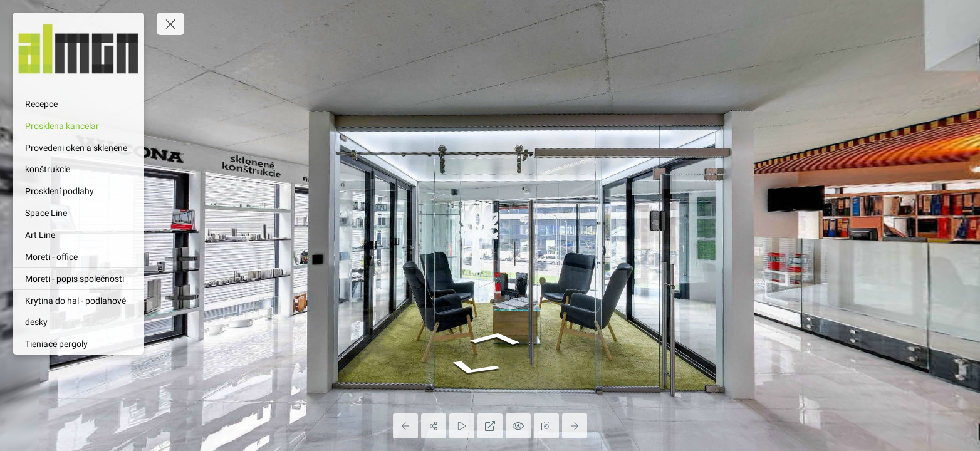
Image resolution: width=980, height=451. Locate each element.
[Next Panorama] (575, 426)
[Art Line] (78, 235)
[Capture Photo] (546, 426)
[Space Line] (78, 213)
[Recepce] (78, 104)
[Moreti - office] (78, 257)
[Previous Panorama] (405, 426)
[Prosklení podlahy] (78, 191)
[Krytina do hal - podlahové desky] (78, 311)
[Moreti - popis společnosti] (78, 279)
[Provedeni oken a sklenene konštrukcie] (78, 158)
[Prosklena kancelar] (78, 126)
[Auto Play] (462, 426)
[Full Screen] (490, 426)
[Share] (434, 426)
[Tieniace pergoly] (78, 344)
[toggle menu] (170, 24)
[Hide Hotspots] (518, 426)
